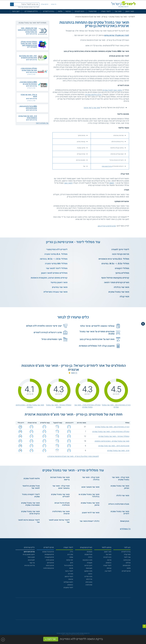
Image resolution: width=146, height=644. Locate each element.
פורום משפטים (49, 554)
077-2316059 (32, 47)
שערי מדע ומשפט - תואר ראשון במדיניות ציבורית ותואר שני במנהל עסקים (27, 30)
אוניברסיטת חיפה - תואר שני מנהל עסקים (114, 446)
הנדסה (90, 574)
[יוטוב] (76, 610)
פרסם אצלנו (45, 4)
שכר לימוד (127, 557)
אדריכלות (89, 579)
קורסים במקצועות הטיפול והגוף (115, 278)
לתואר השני (68, 183)
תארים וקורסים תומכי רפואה (117, 282)
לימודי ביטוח (69, 571)
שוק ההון (70, 554)
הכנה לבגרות (79, 11)
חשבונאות (89, 568)
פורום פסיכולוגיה (49, 568)
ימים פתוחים (127, 566)
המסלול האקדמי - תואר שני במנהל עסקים (59, 406)
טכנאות (71, 579)
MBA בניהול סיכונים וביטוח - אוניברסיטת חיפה (28, 107)
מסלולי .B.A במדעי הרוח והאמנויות (114, 259)
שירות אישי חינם (32, 34)
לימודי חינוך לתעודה (120, 249)
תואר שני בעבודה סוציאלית (55, 292)
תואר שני (118, 11)
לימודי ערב (108, 571)
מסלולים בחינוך (122, 273)
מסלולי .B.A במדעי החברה (56, 254)
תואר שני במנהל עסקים (118, 17)
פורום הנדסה (50, 566)
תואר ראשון (130, 11)
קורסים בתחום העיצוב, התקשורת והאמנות (49, 278)
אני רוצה (51, 639)
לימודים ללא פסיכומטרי (57, 249)
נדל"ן (71, 552)
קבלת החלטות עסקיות (93, 95)
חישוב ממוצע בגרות (29, 554)
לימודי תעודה (106, 11)
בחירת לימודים (49, 11)
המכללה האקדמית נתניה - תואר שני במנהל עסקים (29, 69)
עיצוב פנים (89, 582)
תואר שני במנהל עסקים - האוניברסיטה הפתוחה (30, 406)
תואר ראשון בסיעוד (59, 282)
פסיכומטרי (92, 11)
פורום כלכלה (50, 560)
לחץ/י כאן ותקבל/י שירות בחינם (117, 35)
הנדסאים (109, 563)
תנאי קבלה (124, 297)
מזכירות (71, 574)
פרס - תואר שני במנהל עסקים (118, 451)
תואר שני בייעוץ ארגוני (92, 108)
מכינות (109, 560)
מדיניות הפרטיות (30, 566)
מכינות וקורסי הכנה (121, 254)
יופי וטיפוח (70, 560)
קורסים (109, 568)
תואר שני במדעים (60, 287)
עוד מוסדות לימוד (42, 123)
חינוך (71, 563)
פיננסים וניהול (69, 566)
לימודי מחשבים (68, 588)
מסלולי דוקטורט (122, 268)
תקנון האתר (31, 557)
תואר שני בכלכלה (121, 287)
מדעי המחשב (88, 571)
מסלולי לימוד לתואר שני (57, 268)
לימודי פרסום (69, 577)
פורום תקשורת (49, 557)
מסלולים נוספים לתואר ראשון (54, 273)
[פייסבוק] (71, 610)
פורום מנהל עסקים (48, 552)
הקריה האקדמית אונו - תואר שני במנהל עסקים (116, 406)
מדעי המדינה (88, 577)
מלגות (60, 11)
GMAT (112, 183)
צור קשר (32, 563)
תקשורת (90, 563)
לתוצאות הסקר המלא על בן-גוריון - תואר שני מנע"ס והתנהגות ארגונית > (73, 456)
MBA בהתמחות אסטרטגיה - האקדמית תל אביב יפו (28, 83)
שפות (71, 557)
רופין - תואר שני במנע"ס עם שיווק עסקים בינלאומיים (28, 57)
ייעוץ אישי (16, 11)
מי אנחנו (54, 4)
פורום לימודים (126, 571)
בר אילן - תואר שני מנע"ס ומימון (29, 96)
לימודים (132, 17)
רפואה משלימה (68, 582)
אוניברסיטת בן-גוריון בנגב (107, 226)
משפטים (90, 552)
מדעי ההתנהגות (87, 560)
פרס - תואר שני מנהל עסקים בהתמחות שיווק (28, 117)
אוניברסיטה (127, 560)
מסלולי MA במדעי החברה (56, 264)
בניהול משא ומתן (107, 166)
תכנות (71, 568)
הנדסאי (68, 11)
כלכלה (90, 557)
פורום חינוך (50, 563)
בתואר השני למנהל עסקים (112, 90)
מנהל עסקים (88, 554)
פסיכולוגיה (89, 585)
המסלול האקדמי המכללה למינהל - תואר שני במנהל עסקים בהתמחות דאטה (29, 44)
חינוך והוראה (88, 566)
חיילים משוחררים (31, 11)
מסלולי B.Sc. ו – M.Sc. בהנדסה (54, 259)
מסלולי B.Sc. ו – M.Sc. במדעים (115, 264)
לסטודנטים (31, 560)
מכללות (128, 563)
